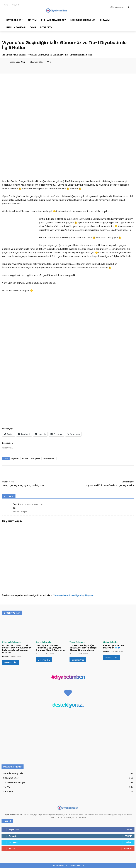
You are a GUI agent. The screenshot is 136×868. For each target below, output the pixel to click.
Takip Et (128, 836)
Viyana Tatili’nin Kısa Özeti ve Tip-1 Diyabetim (110, 485)
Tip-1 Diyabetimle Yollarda (14, 55)
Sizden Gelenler (109, 642)
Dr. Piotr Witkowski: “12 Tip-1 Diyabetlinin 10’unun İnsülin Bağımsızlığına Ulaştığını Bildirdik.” (17, 649)
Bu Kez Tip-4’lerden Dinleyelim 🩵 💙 (114, 646)
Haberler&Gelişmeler (10, 642)
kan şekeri (36, 458)
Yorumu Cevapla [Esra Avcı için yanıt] (20, 512)
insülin (25, 458)
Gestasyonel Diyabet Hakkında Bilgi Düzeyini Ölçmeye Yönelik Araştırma (50, 648)
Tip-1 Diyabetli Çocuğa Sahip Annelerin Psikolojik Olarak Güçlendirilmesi (83, 648)
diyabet (15, 458)
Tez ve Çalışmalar (42, 642)
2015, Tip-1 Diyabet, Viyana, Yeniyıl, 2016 (23, 485)
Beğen (130, 829)
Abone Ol (128, 848)
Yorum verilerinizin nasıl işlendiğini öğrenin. (74, 595)
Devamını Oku (10, 662)
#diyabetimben (68, 677)
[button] (121, 7)
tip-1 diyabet (49, 458)
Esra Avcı (20, 62)
